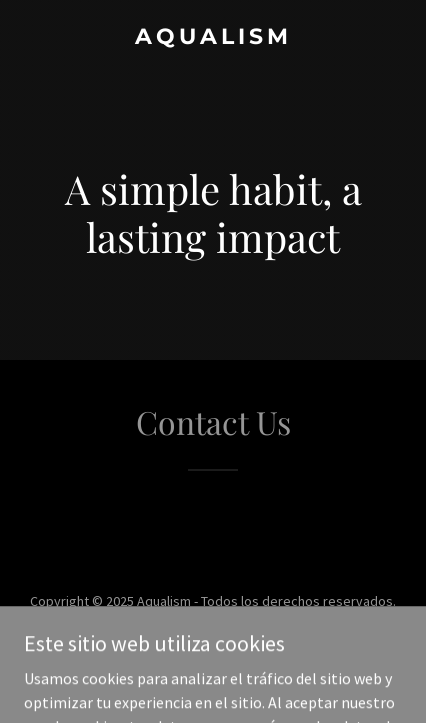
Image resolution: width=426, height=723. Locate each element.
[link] (213, 38)
